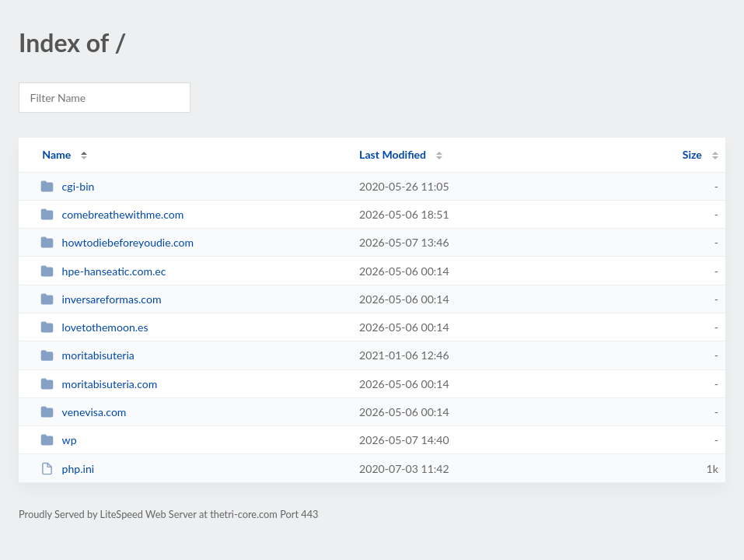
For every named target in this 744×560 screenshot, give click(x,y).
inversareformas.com (101, 299)
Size (692, 154)
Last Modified (393, 154)
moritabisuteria (87, 355)
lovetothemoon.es (94, 327)
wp (58, 440)
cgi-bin (67, 186)
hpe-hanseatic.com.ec (103, 271)
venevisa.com (83, 412)
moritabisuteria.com (99, 384)
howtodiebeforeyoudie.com (117, 242)
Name (56, 154)
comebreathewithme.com (112, 214)
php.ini (67, 469)
